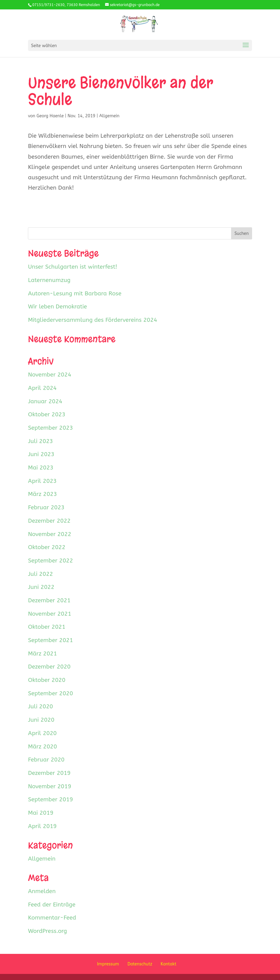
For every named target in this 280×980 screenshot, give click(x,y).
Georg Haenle (50, 116)
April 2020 (42, 733)
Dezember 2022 (49, 521)
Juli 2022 (40, 574)
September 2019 (50, 799)
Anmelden (42, 891)
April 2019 (42, 826)
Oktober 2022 (47, 547)
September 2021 (50, 640)
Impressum (108, 964)
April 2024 (42, 388)
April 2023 (42, 481)
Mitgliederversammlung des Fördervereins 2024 (92, 320)
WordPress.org (47, 931)
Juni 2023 (41, 454)
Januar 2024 (45, 401)
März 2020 (42, 747)
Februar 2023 (46, 507)
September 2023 (50, 428)
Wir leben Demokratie (57, 307)
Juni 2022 (41, 587)
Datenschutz (140, 964)
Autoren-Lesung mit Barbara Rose (75, 294)
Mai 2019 (41, 813)
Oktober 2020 (47, 680)
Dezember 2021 (49, 600)
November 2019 (50, 786)
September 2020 (50, 693)
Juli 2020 (40, 707)
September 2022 (50, 561)
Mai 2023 (41, 468)
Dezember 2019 (49, 773)
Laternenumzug (49, 280)
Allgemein (109, 116)
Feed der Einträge (52, 905)
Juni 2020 (41, 720)
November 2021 (50, 614)
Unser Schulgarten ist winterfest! (73, 267)
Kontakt (169, 964)
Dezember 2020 (49, 667)
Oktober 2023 (47, 414)
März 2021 (42, 654)
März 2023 (42, 494)
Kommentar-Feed (52, 918)
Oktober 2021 (47, 627)
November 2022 (50, 534)
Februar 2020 (46, 760)
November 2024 (50, 375)
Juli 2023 (40, 441)
